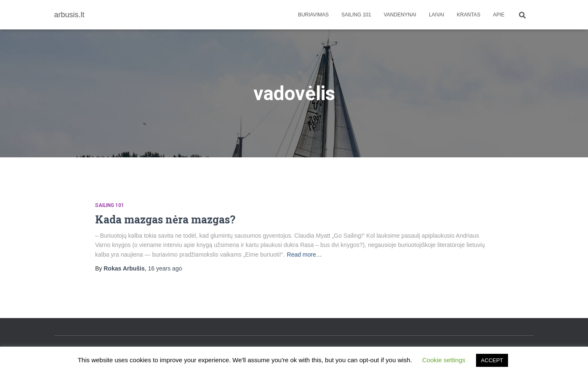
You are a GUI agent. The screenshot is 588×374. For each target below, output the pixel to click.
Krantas (468, 15)
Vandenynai (400, 15)
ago (165, 268)
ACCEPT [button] (492, 360)
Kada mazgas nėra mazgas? (165, 219)
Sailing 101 (356, 15)
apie (499, 15)
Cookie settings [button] (444, 360)
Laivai (436, 15)
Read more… (305, 255)
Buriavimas (313, 15)
